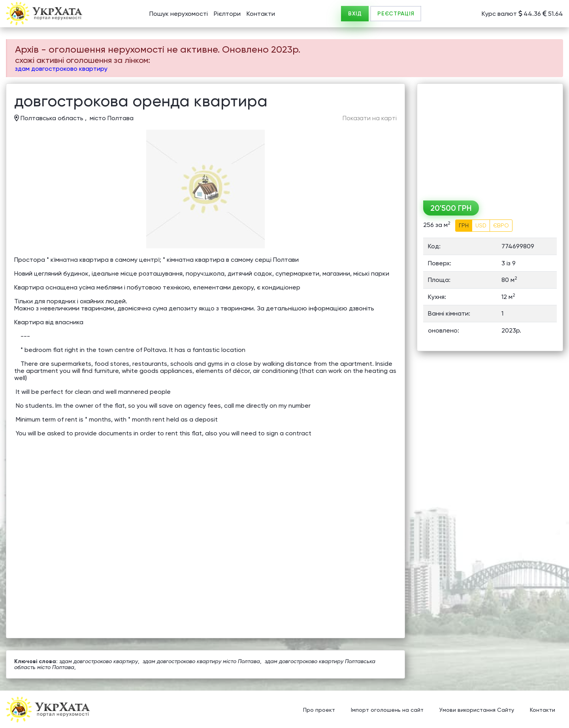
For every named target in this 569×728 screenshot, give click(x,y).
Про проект (319, 710)
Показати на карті (370, 118)
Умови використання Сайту (477, 710)
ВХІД (355, 14)
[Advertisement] (490, 139)
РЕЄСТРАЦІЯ (396, 14)
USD (481, 225)
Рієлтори (227, 14)
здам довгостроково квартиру (61, 69)
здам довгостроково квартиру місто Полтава (201, 661)
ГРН (464, 225)
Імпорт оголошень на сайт (387, 710)
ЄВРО (501, 225)
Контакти (261, 14)
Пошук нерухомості (179, 14)
